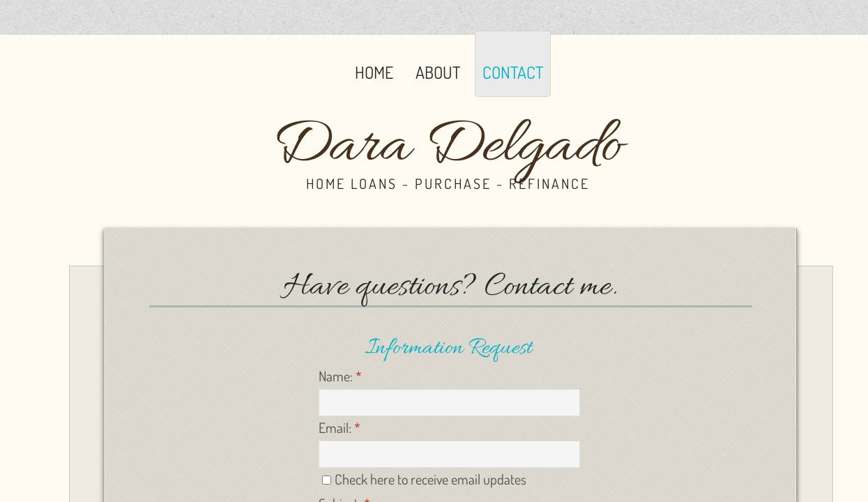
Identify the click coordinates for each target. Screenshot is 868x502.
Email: (340, 427)
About (438, 72)
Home (374, 72)
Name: (340, 376)
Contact (513, 72)
